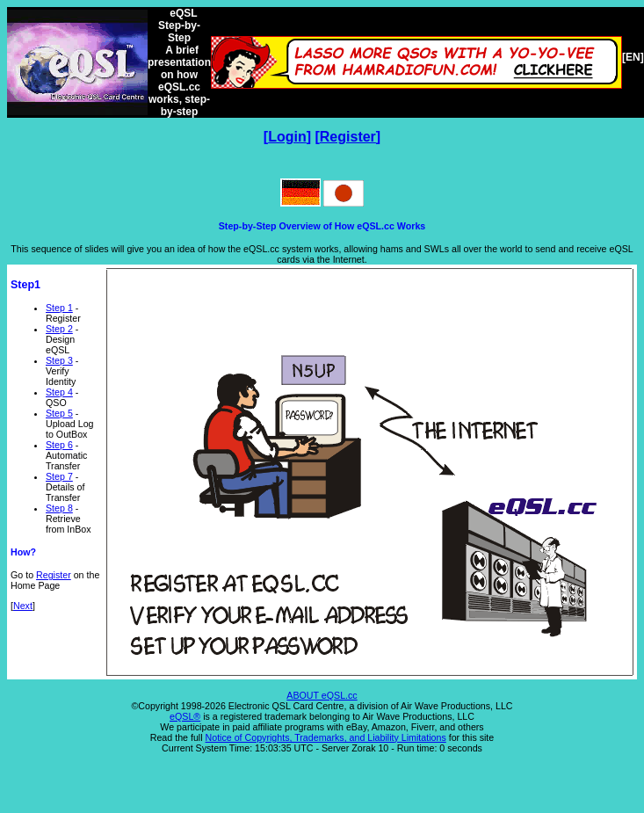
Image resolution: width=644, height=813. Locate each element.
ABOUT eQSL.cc (322, 695)
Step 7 (59, 476)
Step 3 (59, 360)
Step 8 (59, 508)
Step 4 (59, 392)
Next (23, 606)
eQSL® (185, 716)
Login (287, 137)
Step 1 (59, 308)
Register (348, 137)
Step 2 (59, 329)
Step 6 (59, 445)
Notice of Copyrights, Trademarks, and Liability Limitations (326, 737)
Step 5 (59, 413)
